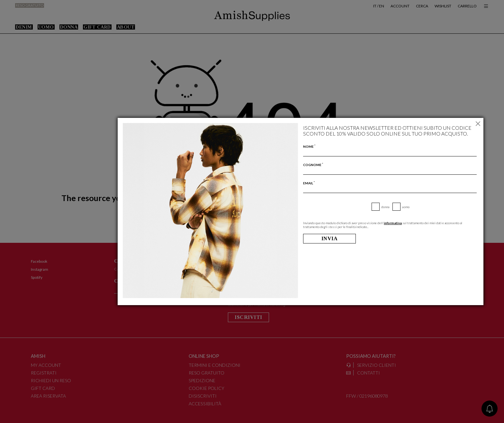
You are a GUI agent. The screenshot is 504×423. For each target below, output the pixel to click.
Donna (385, 207)
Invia (330, 238)
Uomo (406, 207)
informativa (393, 223)
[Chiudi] (478, 123)
